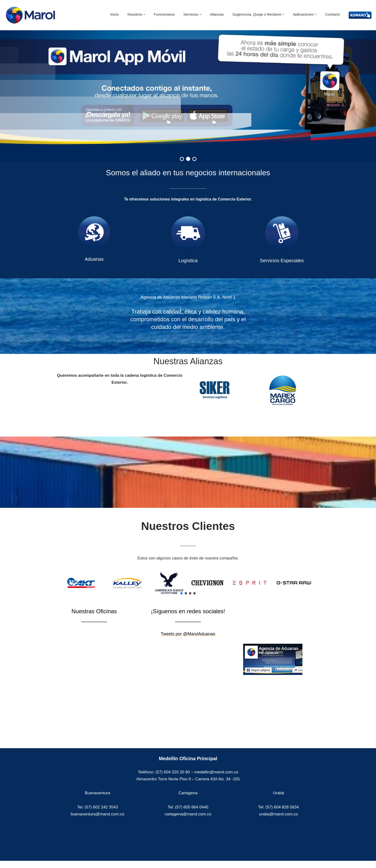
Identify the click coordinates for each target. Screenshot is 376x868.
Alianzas (217, 14)
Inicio (115, 14)
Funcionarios (164, 14)
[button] (144, 14)
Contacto (333, 14)
